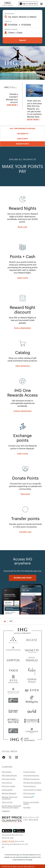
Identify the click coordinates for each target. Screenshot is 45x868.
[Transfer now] (25, 532)
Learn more (8, 841)
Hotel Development (31, 775)
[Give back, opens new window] (25, 494)
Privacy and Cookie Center (31, 803)
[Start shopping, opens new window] (23, 366)
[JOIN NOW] (12, 105)
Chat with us (7, 782)
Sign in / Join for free (28, 4)
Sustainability (7, 790)
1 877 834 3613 (31, 820)
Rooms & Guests (11, 30)
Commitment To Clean (32, 790)
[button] (41, 4)
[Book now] (22, 227)
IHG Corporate (29, 793)
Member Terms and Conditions (10, 798)
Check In (8, 22)
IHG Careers (7, 772)
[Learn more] (23, 278)
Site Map (27, 807)
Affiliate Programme (31, 779)
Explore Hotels (29, 772)
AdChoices (29, 797)
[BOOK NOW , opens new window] (33, 120)
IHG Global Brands (9, 775)
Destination (9, 14)
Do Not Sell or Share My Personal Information (11, 806)
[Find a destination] (22, 328)
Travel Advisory (30, 786)
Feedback (6, 811)
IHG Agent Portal (9, 779)
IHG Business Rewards (32, 782)
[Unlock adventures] (22, 411)
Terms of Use (7, 802)
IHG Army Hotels (9, 786)
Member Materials (9, 793)
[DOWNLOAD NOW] (23, 578)
